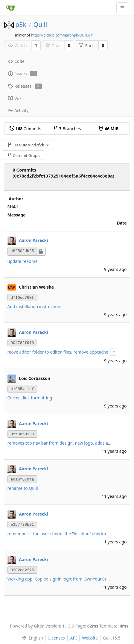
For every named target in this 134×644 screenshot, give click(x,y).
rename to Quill (23, 488)
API (73, 638)
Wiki (15, 98)
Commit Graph (23, 155)
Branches (67, 129)
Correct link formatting (30, 398)
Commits (25, 129)
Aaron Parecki (33, 240)
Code (16, 61)
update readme (23, 261)
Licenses (57, 638)
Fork (86, 46)
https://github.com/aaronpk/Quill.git (62, 35)
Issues (23, 74)
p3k (21, 25)
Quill (40, 25)
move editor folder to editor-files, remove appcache (58, 352)
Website (90, 638)
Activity (18, 110)
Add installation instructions (35, 306)
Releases (25, 86)
